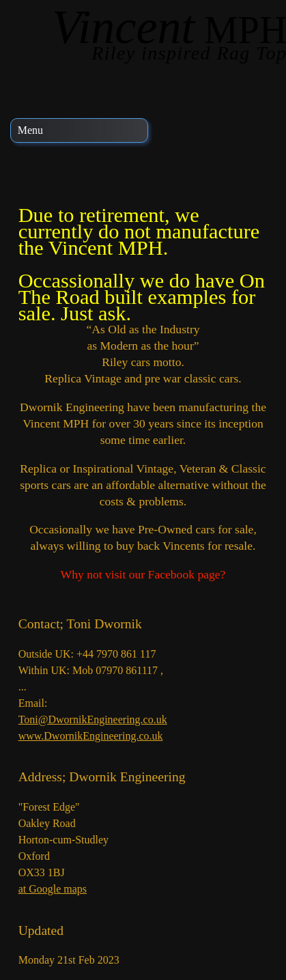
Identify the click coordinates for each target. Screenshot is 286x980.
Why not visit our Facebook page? (143, 574)
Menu (30, 130)
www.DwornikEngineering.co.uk (91, 736)
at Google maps (53, 889)
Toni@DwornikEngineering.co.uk (93, 719)
